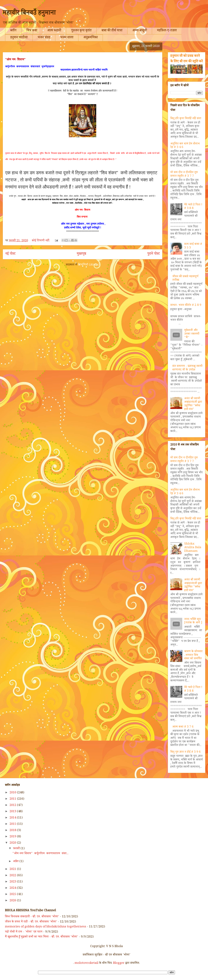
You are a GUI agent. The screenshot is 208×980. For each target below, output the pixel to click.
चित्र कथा (32, 31)
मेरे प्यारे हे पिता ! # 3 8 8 (193, 207)
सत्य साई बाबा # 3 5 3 (193, 246)
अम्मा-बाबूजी (140, 31)
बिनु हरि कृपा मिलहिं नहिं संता (186, 119)
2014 (13, 818)
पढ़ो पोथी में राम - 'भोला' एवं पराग (24, 932)
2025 (13, 895)
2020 (13, 843)
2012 (13, 805)
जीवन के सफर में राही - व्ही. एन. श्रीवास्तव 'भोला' (31, 922)
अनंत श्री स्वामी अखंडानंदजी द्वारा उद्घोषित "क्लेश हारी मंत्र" (193, 404)
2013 (13, 812)
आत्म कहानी (54, 31)
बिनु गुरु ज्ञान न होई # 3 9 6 (185, 752)
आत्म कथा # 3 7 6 (183, 727)
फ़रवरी (17, 849)
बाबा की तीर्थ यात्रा (112, 31)
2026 (13, 901)
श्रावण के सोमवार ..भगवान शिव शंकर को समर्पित (193, 655)
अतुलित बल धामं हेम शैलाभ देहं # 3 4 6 (185, 146)
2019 (13, 837)
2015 (13, 824)
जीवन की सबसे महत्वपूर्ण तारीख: (185, 279)
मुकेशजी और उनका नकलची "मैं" (192, 334)
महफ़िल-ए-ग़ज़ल (167, 31)
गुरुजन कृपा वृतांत (81, 31)
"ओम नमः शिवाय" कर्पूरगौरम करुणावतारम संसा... (40, 854)
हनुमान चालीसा (19, 38)
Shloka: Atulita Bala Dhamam (193, 548)
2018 (13, 831)
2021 (13, 869)
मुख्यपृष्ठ (81, 254)
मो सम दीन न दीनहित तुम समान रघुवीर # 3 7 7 (184, 174)
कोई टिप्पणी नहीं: (41, 241)
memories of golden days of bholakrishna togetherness (46, 927)
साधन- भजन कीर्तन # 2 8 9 (186, 305)
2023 (13, 882)
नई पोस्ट (10, 254)
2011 (13, 799)
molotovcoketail (87, 963)
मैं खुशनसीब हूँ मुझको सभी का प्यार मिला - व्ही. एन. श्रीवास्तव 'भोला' (42, 937)
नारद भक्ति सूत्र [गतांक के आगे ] (193, 621)
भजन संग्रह (44, 38)
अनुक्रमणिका (91, 38)
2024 (13, 888)
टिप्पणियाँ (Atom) (89, 265)
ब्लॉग (13, 31)
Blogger (119, 963)
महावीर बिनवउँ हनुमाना (29, 14)
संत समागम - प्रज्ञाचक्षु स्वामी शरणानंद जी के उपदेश (187, 368)
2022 (13, 876)
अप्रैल (16, 862)
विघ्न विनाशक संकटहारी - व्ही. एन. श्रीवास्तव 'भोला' (32, 917)
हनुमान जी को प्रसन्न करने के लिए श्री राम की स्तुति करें (187, 59)
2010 (13, 793)
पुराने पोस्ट (154, 254)
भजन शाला (67, 38)
